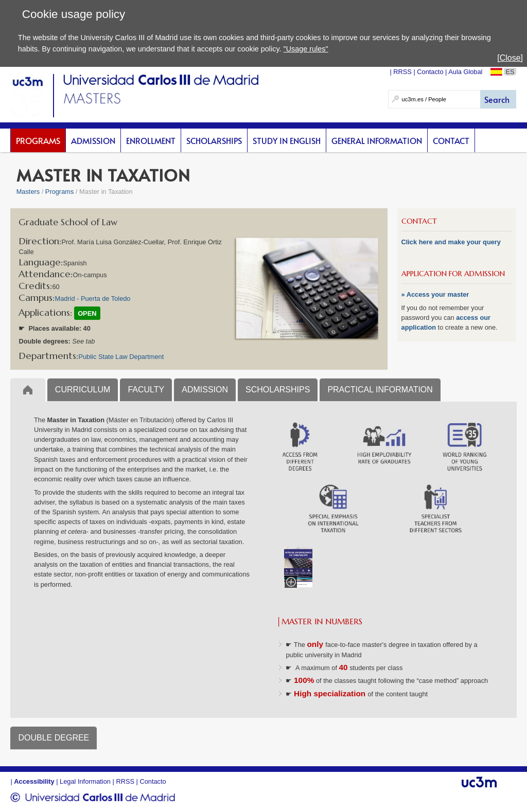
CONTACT (419, 221)
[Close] (510, 58)
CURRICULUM (83, 390)
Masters (28, 192)
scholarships (214, 140)
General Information (377, 140)
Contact (451, 140)
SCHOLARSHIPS (278, 390)
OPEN (87, 313)
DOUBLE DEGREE (54, 738)
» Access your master (435, 294)
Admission (93, 140)
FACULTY (146, 390)
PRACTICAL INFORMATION (380, 390)
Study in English (287, 140)
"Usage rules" (306, 49)
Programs (38, 140)
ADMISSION (205, 390)
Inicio (28, 390)
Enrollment (151, 140)
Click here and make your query (451, 242)
